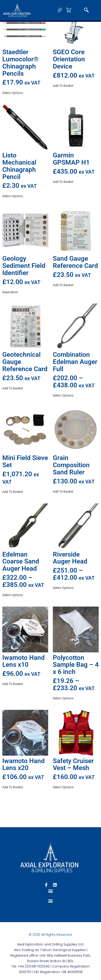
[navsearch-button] (86, 10)
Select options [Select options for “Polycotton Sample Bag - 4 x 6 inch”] (63, 698)
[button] (51, 891)
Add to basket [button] (63, 86)
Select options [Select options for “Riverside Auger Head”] (63, 588)
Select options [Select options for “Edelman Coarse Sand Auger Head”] (13, 595)
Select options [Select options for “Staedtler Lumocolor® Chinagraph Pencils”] (13, 93)
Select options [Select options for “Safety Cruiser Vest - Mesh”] (63, 787)
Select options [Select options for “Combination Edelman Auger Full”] (63, 395)
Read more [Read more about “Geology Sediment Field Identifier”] (10, 292)
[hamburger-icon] (60, 10)
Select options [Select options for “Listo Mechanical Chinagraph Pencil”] (13, 196)
